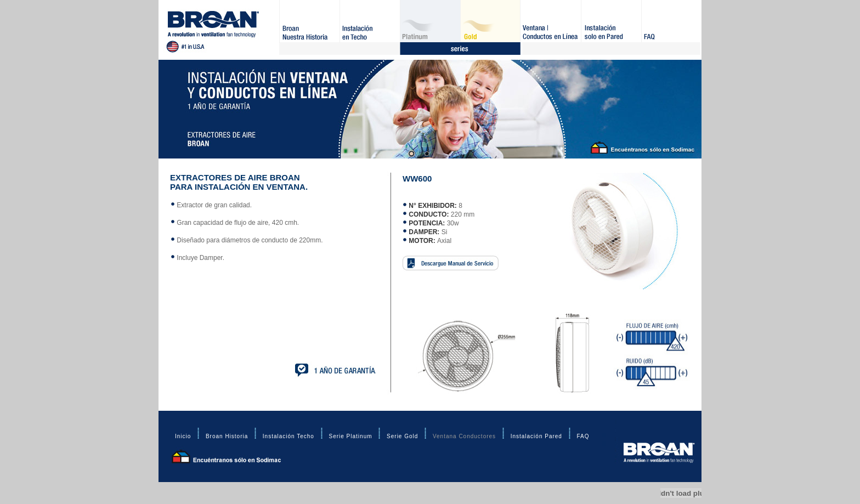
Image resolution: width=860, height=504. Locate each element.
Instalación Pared (611, 27)
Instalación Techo (370, 27)
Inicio (183, 436)
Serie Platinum (430, 27)
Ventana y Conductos (551, 27)
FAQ (671, 27)
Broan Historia (309, 27)
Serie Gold (490, 27)
